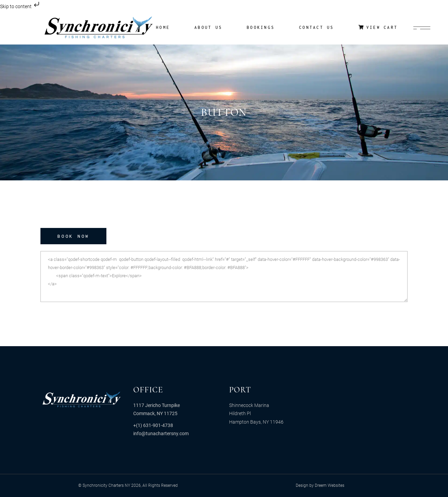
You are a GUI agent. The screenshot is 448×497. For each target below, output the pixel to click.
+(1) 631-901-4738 (153, 425)
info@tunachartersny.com (161, 433)
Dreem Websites (330, 485)
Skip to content (20, 6)
